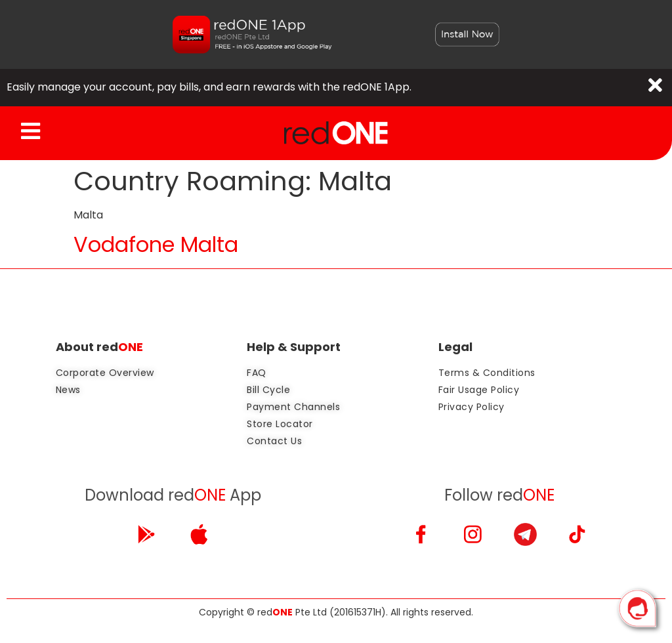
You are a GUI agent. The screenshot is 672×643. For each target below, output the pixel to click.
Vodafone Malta (156, 246)
